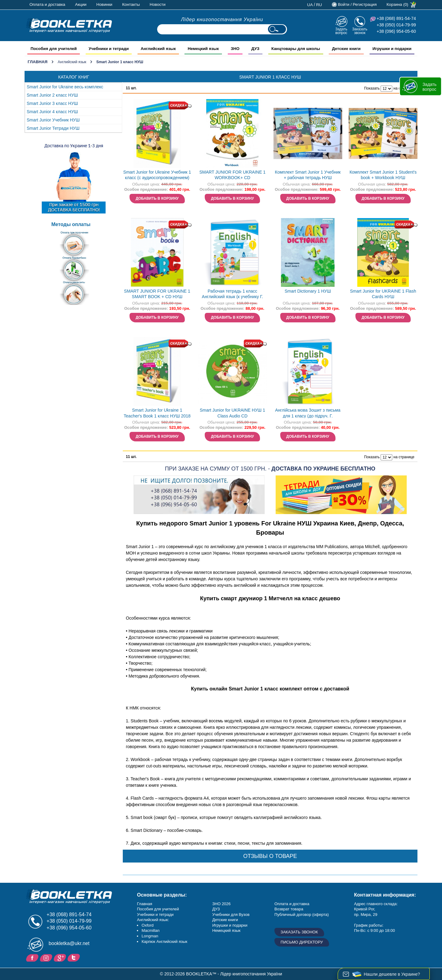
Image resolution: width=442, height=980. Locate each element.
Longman (150, 936)
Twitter (74, 957)
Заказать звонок (360, 31)
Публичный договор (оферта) (302, 915)
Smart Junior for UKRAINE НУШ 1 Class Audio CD (233, 413)
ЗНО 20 (219, 904)
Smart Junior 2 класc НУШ (52, 95)
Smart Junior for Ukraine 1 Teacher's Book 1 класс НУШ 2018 (157, 413)
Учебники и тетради (155, 915)
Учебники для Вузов (231, 915)
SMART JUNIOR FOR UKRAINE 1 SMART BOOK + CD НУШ (157, 294)
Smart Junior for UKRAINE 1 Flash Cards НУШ (383, 294)
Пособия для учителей (158, 909)
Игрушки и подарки (230, 925)
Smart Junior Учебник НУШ (53, 120)
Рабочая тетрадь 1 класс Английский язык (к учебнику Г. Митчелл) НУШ (233, 295)
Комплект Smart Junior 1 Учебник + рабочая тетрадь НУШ (308, 175)
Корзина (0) (397, 4)
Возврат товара (289, 909)
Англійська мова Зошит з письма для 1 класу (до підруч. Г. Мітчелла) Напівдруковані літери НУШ (308, 414)
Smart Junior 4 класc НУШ (52, 112)
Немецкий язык (226, 930)
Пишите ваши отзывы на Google (61, 957)
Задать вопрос (341, 31)
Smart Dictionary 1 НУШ (308, 291)
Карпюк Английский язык (164, 942)
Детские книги (225, 920)
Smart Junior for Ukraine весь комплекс (65, 87)
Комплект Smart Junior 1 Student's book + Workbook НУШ (383, 175)
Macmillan (151, 930)
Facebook (33, 957)
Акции (81, 4)
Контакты (131, 4)
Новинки (104, 4)
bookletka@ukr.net (69, 943)
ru (319, 5)
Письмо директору (302, 942)
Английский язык (72, 62)
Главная (38, 62)
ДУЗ (216, 909)
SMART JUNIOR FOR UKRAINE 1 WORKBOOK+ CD (232, 175)
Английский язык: (153, 920)
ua (310, 5)
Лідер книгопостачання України (222, 19)
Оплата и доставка (47, 4)
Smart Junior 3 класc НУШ (52, 103)
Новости (158, 4)
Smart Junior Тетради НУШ (53, 128)
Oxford (147, 925)
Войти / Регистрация (357, 4)
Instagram (47, 957)
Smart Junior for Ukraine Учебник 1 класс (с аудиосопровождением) (157, 175)
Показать (372, 88)
